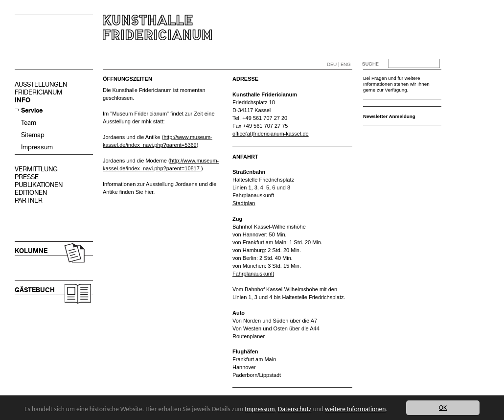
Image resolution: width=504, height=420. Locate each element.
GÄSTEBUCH (35, 290)
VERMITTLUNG (36, 169)
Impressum (37, 147)
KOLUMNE (31, 251)
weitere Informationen (355, 409)
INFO (23, 100)
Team (29, 123)
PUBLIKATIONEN (39, 185)
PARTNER (29, 200)
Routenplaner (249, 336)
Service (32, 110)
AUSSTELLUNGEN (41, 84)
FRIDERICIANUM (38, 92)
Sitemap (33, 135)
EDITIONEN (31, 193)
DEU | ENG (339, 64)
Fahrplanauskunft (253, 195)
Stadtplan (244, 203)
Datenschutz (295, 409)
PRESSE (27, 177)
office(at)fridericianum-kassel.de (271, 134)
